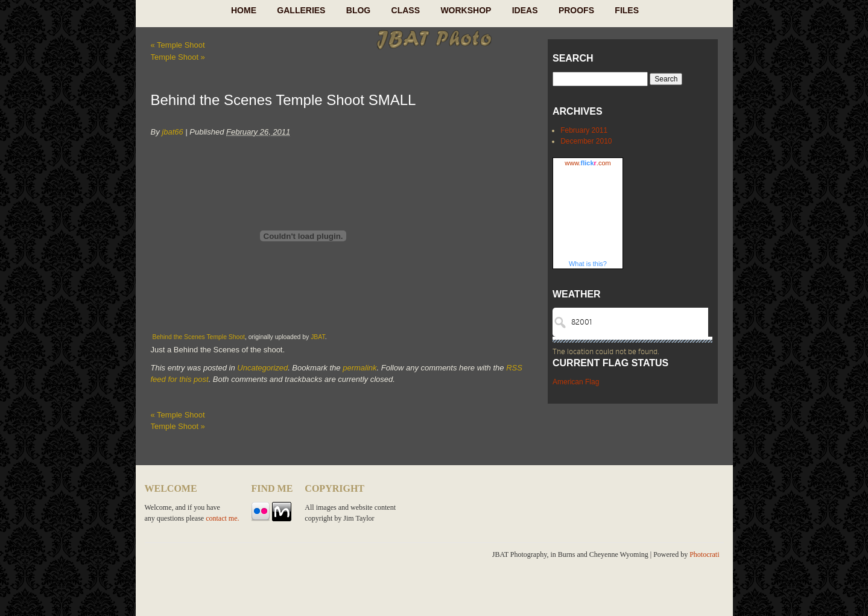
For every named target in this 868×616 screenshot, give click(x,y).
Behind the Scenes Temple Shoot (199, 337)
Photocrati (704, 554)
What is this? (588, 264)
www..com (588, 163)
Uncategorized (262, 368)
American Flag (576, 382)
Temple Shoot (178, 45)
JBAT (318, 337)
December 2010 (586, 141)
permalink (360, 368)
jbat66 (172, 132)
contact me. (222, 518)
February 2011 (584, 130)
